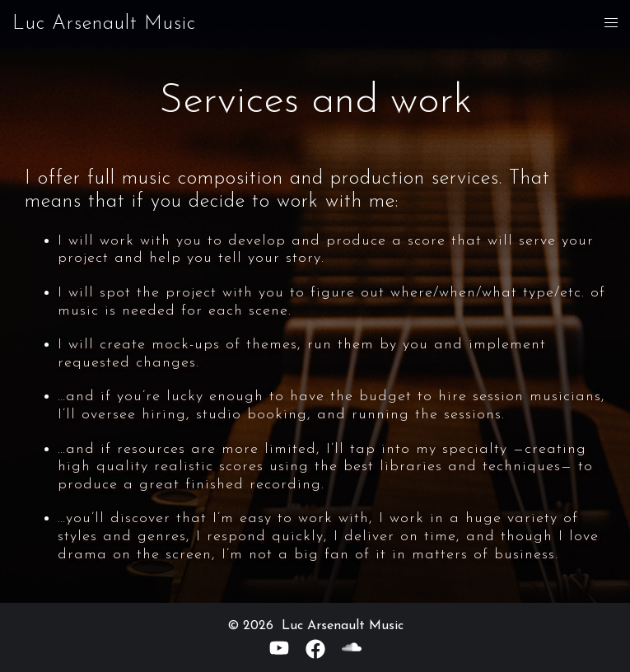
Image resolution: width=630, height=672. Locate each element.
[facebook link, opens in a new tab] (315, 648)
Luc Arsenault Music (104, 24)
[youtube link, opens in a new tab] (279, 648)
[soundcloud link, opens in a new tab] (352, 648)
